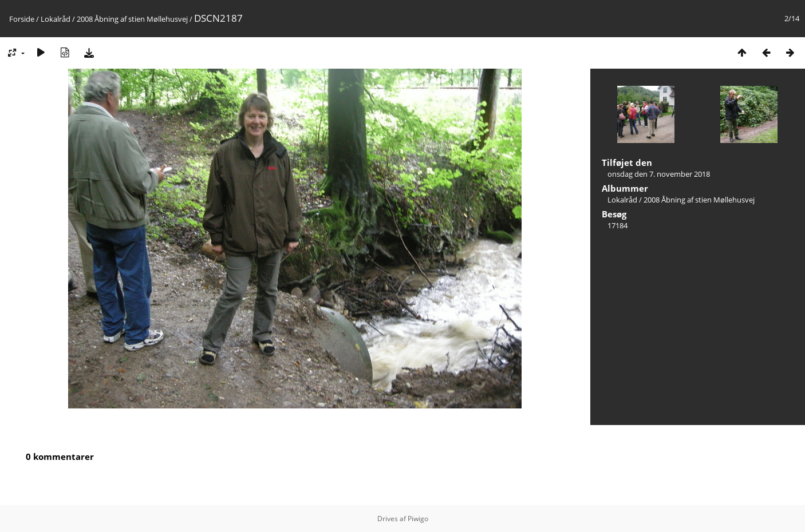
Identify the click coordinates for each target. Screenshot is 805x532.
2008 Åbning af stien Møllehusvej (132, 19)
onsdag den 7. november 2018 (659, 174)
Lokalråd (56, 19)
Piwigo (418, 519)
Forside (22, 19)
